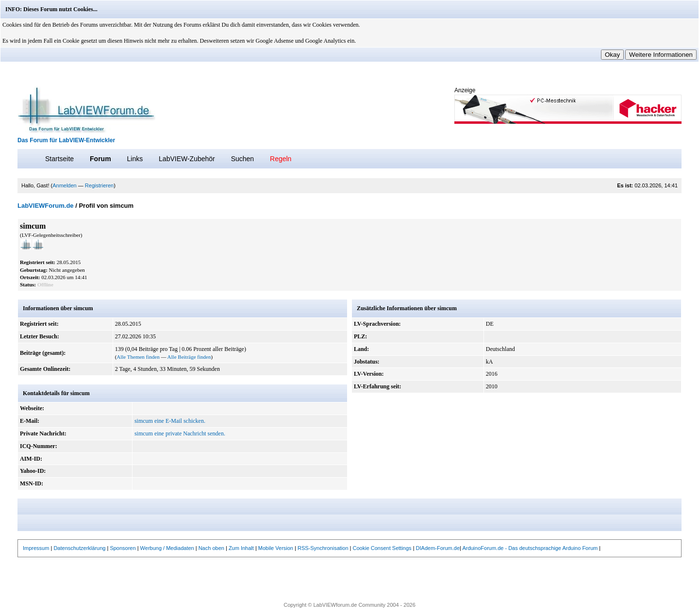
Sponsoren (123, 548)
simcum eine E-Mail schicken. (170, 421)
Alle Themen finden (138, 357)
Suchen (242, 159)
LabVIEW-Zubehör (187, 159)
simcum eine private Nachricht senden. (180, 433)
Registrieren (99, 185)
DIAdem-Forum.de (438, 548)
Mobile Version (276, 548)
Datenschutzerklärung (79, 548)
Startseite (59, 159)
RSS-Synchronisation (323, 548)
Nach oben (211, 548)
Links (135, 159)
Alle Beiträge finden (189, 357)
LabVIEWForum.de (46, 206)
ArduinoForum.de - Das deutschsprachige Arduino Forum (530, 548)
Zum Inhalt (241, 548)
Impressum (36, 548)
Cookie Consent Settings (382, 548)
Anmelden (65, 185)
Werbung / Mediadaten (167, 548)
